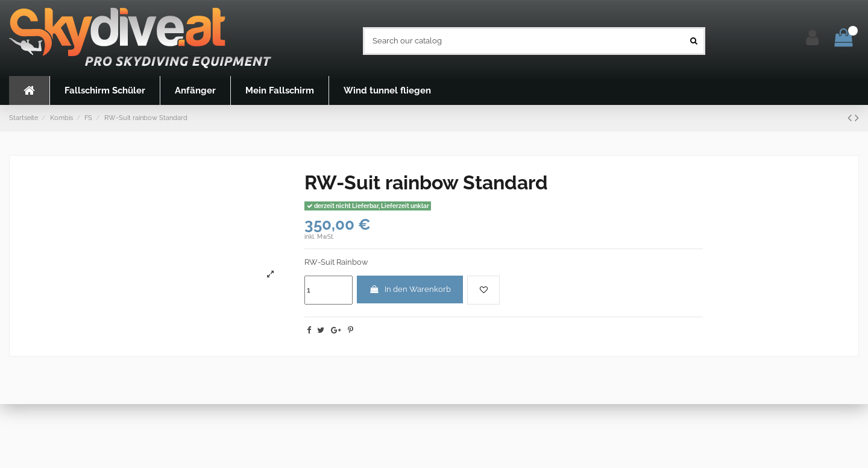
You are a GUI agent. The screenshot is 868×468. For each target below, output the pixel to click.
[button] (105, 90)
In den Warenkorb (410, 289)
